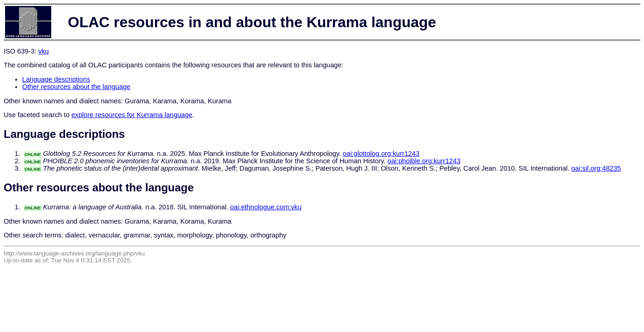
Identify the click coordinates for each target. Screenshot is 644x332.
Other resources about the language (76, 87)
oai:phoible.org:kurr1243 (424, 161)
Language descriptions (56, 79)
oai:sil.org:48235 (596, 168)
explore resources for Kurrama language (132, 115)
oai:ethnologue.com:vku (266, 207)
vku (44, 51)
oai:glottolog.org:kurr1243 (381, 154)
